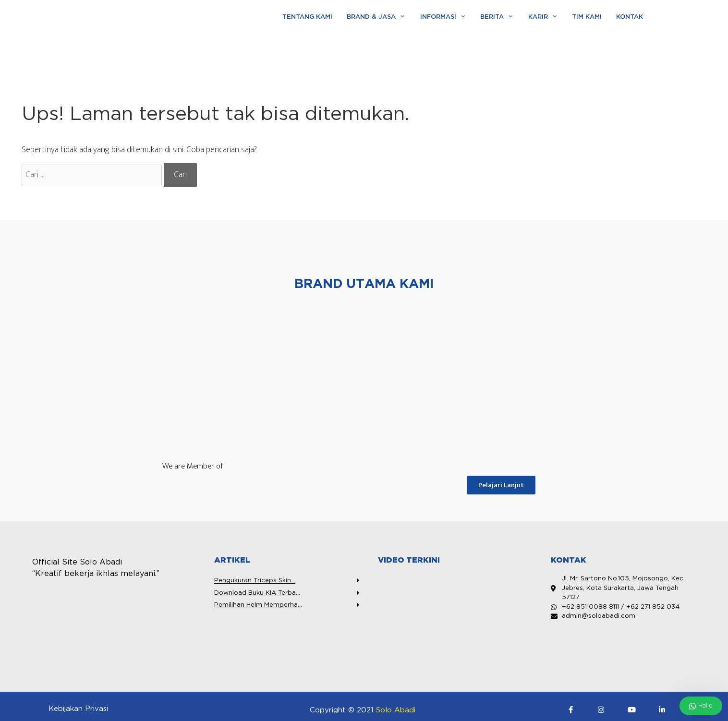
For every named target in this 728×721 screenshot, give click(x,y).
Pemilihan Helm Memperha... (258, 605)
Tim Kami (587, 17)
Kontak (630, 17)
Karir (546, 17)
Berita (500, 17)
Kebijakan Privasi (78, 709)
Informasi (447, 17)
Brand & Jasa (380, 17)
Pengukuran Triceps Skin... (255, 581)
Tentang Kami (307, 17)
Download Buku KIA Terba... (257, 593)
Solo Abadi (396, 710)
